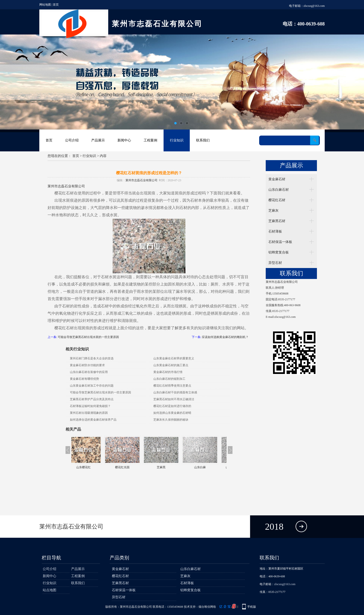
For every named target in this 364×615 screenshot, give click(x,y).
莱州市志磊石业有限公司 (141, 180)
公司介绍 (72, 140)
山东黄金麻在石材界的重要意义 (174, 358)
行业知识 (177, 140)
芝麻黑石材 (277, 221)
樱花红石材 (277, 200)
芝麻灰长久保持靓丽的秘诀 (171, 420)
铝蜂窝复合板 (279, 252)
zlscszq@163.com (314, 6)
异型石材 (275, 263)
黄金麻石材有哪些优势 (84, 379)
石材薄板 (275, 231)
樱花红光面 (130, 467)
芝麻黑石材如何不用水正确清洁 (174, 399)
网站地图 (45, 5)
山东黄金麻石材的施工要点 (171, 365)
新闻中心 (124, 140)
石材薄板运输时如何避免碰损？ (90, 406)
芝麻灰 (273, 211)
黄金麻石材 (277, 179)
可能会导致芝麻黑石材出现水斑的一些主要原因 (88, 337)
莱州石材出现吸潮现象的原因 (89, 413)
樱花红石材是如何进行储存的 (172, 406)
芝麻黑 (168, 467)
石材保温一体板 (280, 242)
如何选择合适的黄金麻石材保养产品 (93, 420)
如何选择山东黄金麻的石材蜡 (172, 413)
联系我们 (203, 140)
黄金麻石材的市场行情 (168, 372)
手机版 (252, 607)
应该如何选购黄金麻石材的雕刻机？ (225, 337)
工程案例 (150, 140)
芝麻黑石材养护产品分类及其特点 (92, 399)
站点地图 (50, 590)
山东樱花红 (91, 467)
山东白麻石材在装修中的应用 (89, 372)
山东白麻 (207, 467)
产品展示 (98, 140)
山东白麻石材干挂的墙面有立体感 (175, 392)
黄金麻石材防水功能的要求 (87, 365)
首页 (56, 5)
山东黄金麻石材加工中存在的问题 (92, 386)
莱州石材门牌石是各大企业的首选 (92, 358)
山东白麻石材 (279, 190)
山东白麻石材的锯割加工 (169, 379)
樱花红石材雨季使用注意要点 (172, 386)
